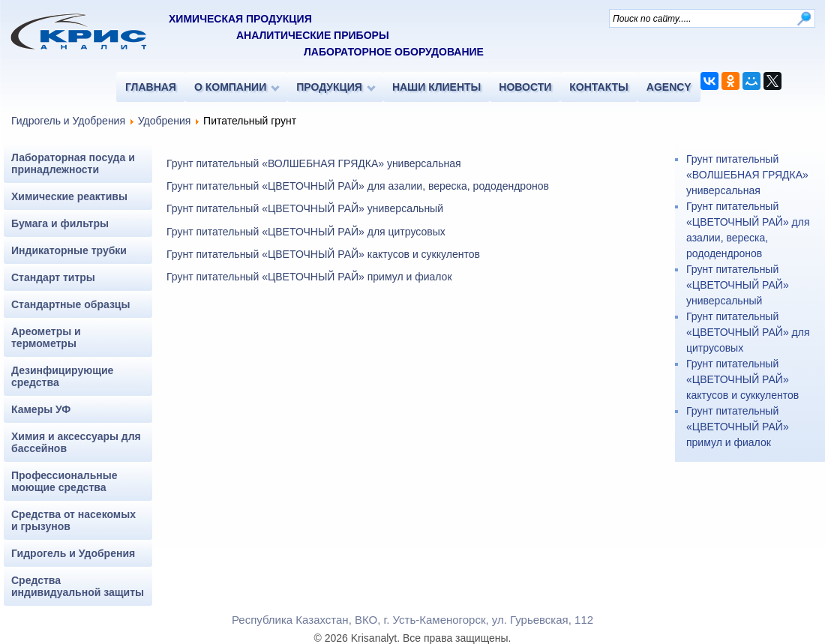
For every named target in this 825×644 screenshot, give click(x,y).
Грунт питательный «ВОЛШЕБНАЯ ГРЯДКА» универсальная (314, 163)
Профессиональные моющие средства (64, 481)
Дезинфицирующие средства (62, 376)
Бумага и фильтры (60, 223)
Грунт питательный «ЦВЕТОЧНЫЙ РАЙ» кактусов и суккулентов (323, 254)
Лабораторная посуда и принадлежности (73, 163)
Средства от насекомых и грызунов (73, 520)
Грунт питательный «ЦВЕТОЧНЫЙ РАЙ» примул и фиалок (309, 277)
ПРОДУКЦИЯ (329, 87)
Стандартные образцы (70, 304)
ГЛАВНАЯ (151, 87)
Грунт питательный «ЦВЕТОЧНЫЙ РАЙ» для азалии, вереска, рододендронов (358, 186)
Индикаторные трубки (69, 250)
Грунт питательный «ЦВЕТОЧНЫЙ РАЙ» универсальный (305, 208)
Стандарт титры (53, 277)
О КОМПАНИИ (230, 87)
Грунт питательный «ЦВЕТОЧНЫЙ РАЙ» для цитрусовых (306, 232)
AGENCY (669, 87)
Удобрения (164, 121)
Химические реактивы (69, 196)
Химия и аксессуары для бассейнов (76, 442)
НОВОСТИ (525, 87)
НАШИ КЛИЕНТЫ (436, 87)
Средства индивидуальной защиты (78, 586)
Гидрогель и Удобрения (68, 121)
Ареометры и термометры (46, 337)
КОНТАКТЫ (598, 87)
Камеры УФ (41, 409)
